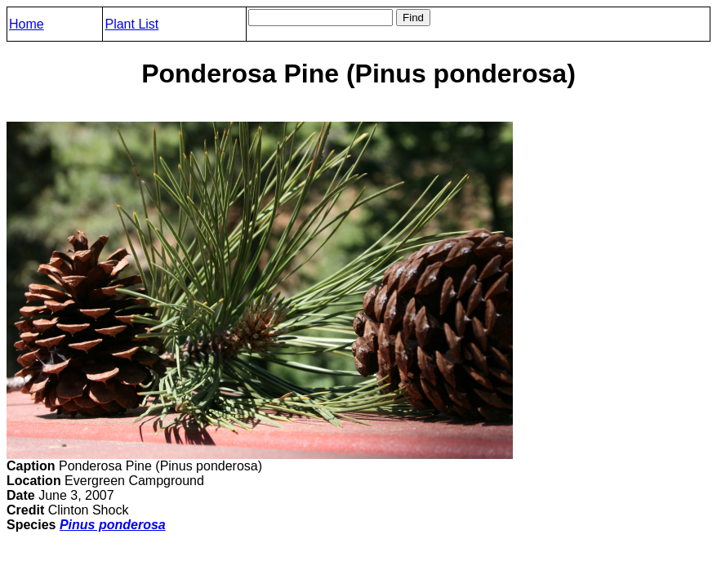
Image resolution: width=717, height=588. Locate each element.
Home (27, 24)
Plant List (131, 24)
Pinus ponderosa (113, 525)
